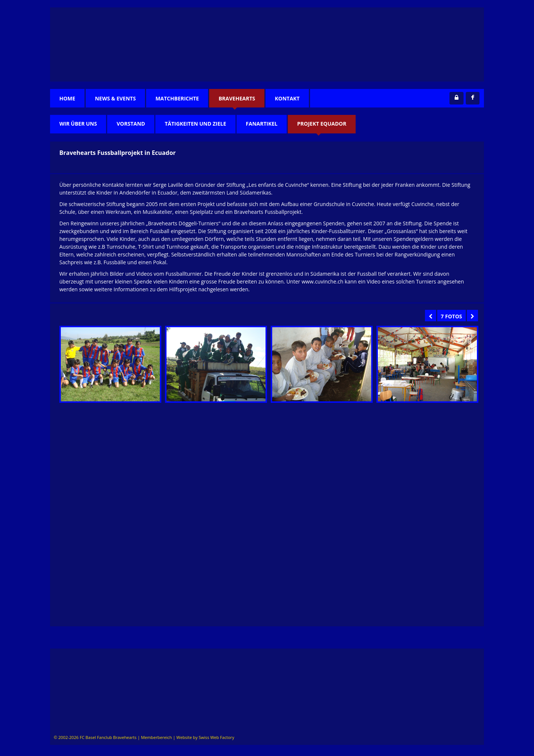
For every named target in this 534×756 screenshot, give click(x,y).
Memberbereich (156, 737)
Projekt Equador (322, 124)
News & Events (115, 98)
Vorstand (131, 124)
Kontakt (287, 98)
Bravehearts (237, 98)
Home (67, 98)
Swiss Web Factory (217, 737)
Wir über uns (78, 124)
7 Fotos (451, 316)
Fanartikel (262, 124)
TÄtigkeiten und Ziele (195, 124)
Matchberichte (177, 98)
